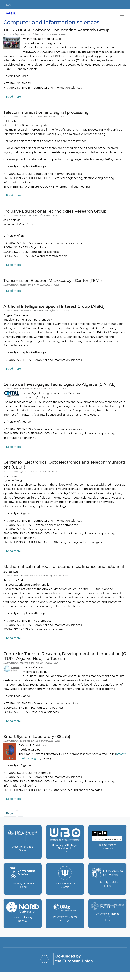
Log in (10, 5)
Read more (13, 97)
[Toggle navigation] (122, 14)
